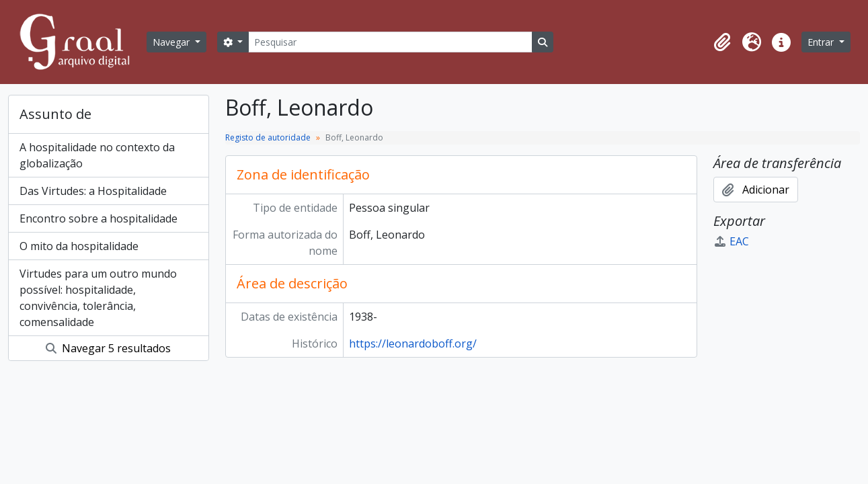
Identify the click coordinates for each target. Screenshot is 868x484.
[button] (722, 42)
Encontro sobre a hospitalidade (98, 218)
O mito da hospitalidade (79, 246)
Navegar (172, 42)
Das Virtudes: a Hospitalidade (93, 191)
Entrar (822, 42)
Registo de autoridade (268, 137)
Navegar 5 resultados (108, 348)
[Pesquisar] (390, 42)
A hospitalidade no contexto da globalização (97, 155)
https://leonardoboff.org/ (413, 344)
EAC (731, 241)
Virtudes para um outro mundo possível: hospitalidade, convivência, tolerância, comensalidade (98, 298)
